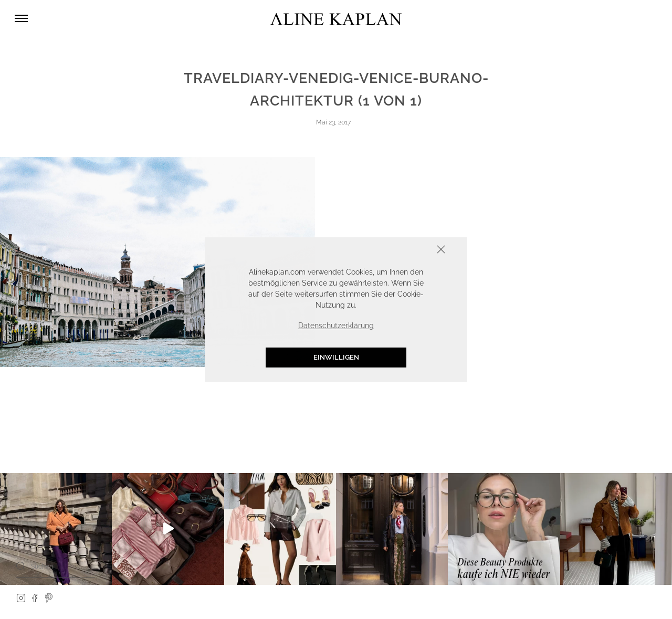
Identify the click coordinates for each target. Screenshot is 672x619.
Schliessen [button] (408, 250)
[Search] (21, 566)
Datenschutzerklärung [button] (336, 326)
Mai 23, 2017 (333, 122)
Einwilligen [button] (336, 357)
